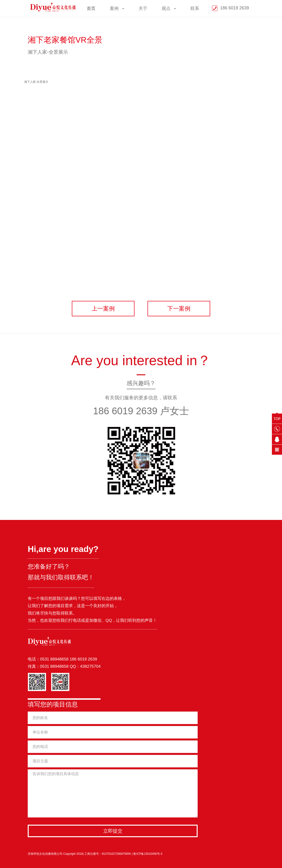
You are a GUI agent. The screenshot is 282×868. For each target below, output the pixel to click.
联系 (195, 8)
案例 (117, 8)
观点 (169, 8)
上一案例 (103, 308)
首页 (91, 8)
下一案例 (179, 308)
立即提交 (113, 831)
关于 (143, 8)
